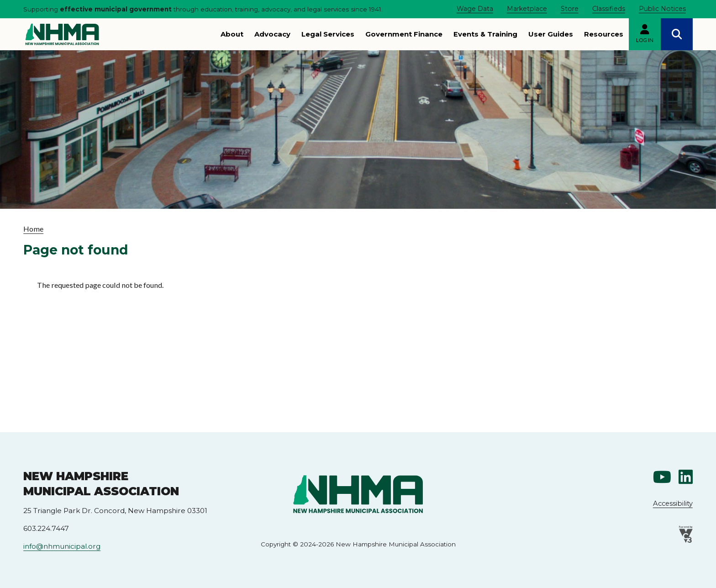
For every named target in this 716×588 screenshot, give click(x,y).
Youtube (662, 477)
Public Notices (662, 9)
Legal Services (328, 34)
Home (33, 229)
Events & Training (485, 34)
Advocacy (272, 34)
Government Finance (404, 34)
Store (570, 9)
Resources (604, 34)
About (232, 34)
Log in (645, 40)
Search (677, 34)
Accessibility (673, 503)
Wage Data (475, 9)
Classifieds (609, 9)
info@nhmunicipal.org (62, 546)
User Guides (551, 34)
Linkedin (686, 477)
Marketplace (527, 9)
